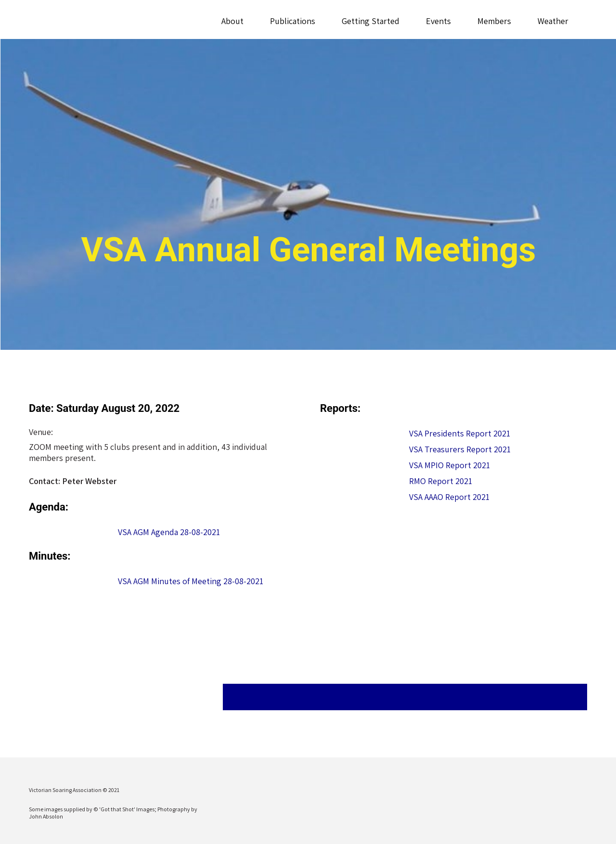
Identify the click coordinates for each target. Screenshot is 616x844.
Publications (292, 21)
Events (438, 21)
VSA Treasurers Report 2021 (460, 449)
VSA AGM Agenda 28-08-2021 (169, 532)
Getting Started (370, 21)
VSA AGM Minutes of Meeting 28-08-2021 (191, 581)
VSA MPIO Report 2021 (449, 465)
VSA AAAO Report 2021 (449, 497)
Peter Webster (89, 481)
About (232, 21)
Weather (552, 21)
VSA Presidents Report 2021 (460, 433)
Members (494, 21)
